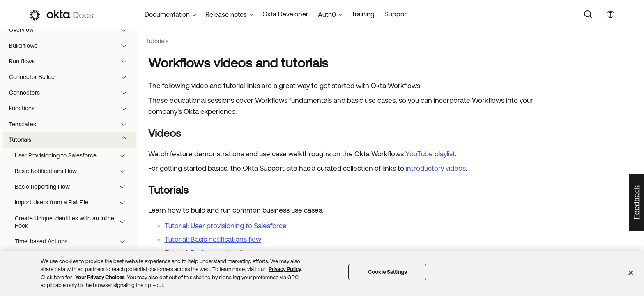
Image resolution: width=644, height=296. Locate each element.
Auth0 (327, 14)
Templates (72, 124)
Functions (72, 108)
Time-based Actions (74, 241)
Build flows (72, 46)
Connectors (72, 92)
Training (363, 14)
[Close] (631, 273)
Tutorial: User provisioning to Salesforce (226, 226)
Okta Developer (285, 14)
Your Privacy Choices (100, 277)
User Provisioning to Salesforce (74, 155)
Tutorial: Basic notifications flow (213, 239)
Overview (72, 30)
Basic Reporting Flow (74, 187)
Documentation (167, 14)
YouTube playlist (430, 154)
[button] (126, 30)
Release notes (226, 14)
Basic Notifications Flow (74, 171)
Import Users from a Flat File (74, 202)
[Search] (588, 14)
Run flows (72, 61)
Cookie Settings (387, 272)
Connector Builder (72, 77)
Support (396, 14)
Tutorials (72, 140)
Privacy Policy (285, 269)
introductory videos (436, 168)
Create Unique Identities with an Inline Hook (74, 222)
